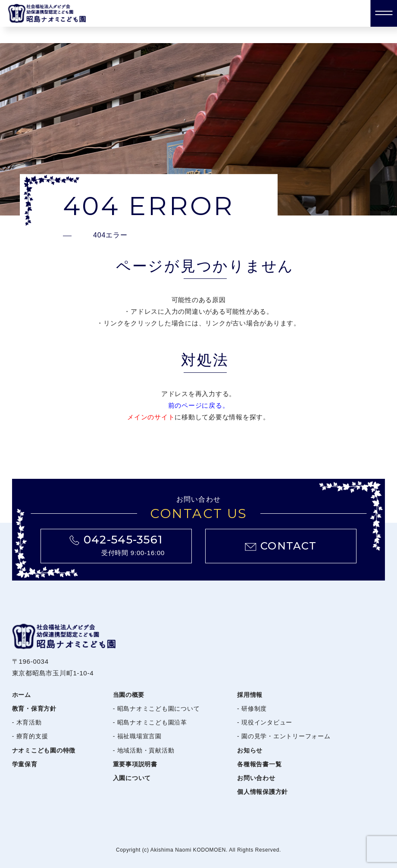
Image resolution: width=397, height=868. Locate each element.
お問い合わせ (256, 778)
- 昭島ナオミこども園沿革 (150, 722)
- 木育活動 (27, 722)
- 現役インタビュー (265, 722)
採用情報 (250, 695)
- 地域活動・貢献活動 (144, 750)
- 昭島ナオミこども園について (156, 709)
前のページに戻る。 (199, 405)
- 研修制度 (252, 709)
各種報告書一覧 (259, 764)
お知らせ (250, 750)
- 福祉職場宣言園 (137, 736)
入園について (132, 778)
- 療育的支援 (30, 736)
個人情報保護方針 (263, 792)
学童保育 (25, 764)
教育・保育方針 (34, 709)
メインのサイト (151, 417)
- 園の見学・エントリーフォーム (284, 736)
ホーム (22, 695)
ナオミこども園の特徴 (44, 750)
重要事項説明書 (135, 764)
